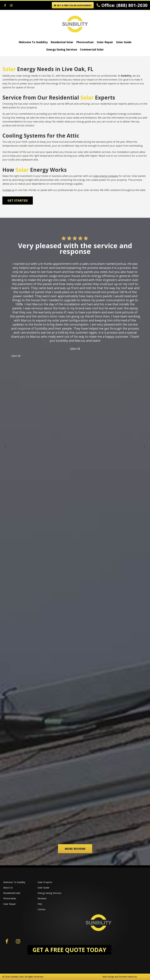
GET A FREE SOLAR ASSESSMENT (73, 5)
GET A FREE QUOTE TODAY (69, 950)
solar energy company (106, 176)
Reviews (42, 898)
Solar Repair (105, 42)
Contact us (8, 190)
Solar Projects (45, 882)
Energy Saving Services (62, 49)
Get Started (18, 200)
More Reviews (75, 849)
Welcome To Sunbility (33, 42)
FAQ (40, 904)
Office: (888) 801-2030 (122, 5)
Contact (42, 909)
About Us (8, 888)
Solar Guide (124, 42)
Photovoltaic (85, 42)
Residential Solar (62, 42)
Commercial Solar (92, 49)
